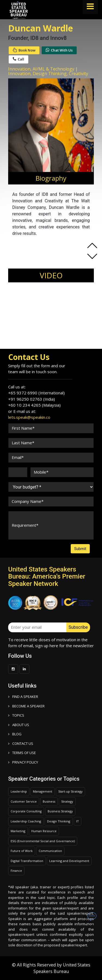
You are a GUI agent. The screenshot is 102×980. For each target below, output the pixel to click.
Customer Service (24, 801)
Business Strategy (60, 811)
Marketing (18, 831)
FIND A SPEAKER (23, 697)
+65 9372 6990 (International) (36, 393)
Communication (50, 851)
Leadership (19, 791)
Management (43, 791)
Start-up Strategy (70, 791)
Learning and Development (69, 861)
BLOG (15, 734)
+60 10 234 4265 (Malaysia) (34, 405)
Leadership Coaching (26, 821)
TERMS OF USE (22, 753)
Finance (16, 871)
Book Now (24, 50)
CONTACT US (21, 743)
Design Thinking (59, 821)
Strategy (67, 801)
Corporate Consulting (26, 811)
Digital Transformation (27, 861)
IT (78, 821)
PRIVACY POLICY (23, 762)
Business (49, 801)
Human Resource (44, 831)
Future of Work (22, 851)
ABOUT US (19, 725)
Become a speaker (26, 706)
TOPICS (16, 715)
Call (18, 59)
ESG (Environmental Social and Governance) (43, 841)
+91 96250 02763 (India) (32, 399)
